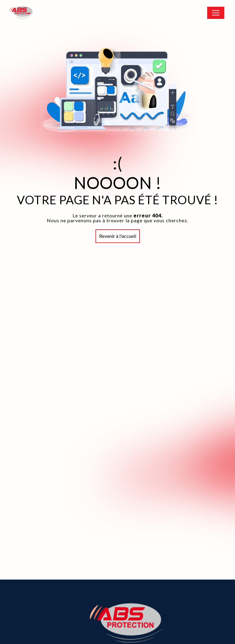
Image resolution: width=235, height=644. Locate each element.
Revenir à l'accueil (118, 236)
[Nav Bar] (216, 13)
